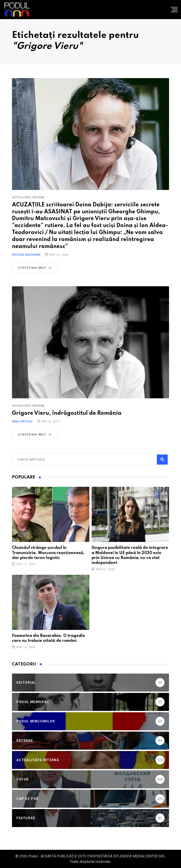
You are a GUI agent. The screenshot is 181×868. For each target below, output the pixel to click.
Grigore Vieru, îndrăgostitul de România (67, 413)
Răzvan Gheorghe (26, 255)
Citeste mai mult (35, 268)
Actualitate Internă (28, 197)
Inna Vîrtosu (22, 422)
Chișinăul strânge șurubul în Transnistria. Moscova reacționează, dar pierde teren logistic (48, 553)
